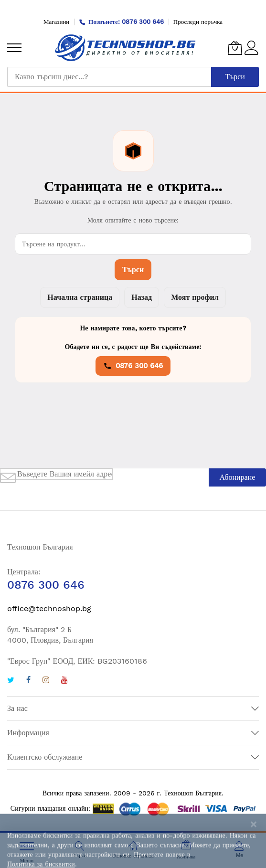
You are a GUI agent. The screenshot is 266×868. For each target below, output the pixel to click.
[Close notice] (254, 856)
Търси (133, 270)
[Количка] (235, 48)
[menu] (14, 48)
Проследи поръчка (198, 22)
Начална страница (80, 297)
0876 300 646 (133, 366)
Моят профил (195, 297)
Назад (142, 297)
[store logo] (126, 48)
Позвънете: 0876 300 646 (121, 22)
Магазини (56, 22)
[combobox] (109, 77)
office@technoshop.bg (49, 609)
